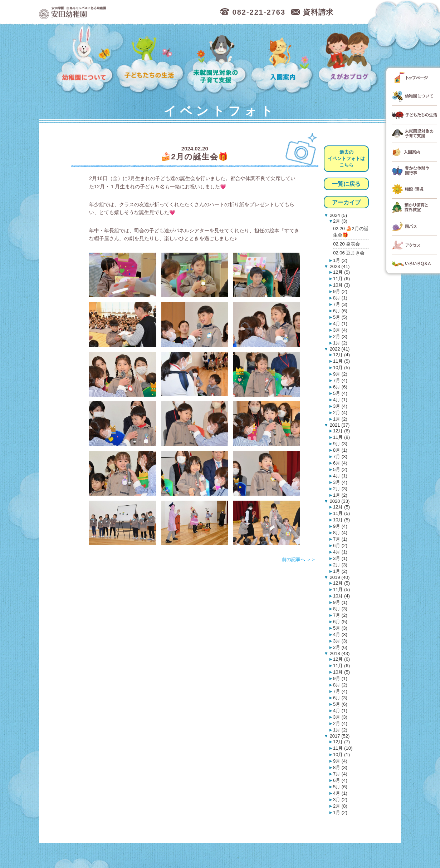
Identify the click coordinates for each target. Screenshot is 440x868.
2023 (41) (339, 266)
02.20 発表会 (346, 244)
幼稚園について (85, 60)
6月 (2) (340, 545)
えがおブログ (349, 60)
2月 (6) (340, 647)
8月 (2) (340, 685)
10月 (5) (341, 368)
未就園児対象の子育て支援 (218, 60)
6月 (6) (340, 311)
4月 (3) (340, 634)
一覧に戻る (346, 184)
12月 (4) (341, 355)
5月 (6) (340, 704)
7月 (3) (340, 304)
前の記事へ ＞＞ (299, 559)
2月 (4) (340, 413)
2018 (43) (339, 653)
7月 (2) (340, 615)
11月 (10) (343, 748)
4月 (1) (340, 324)
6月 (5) (340, 622)
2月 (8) (340, 806)
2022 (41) (339, 349)
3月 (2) (340, 800)
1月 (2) (340, 260)
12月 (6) (341, 431)
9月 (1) (340, 602)
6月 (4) (340, 463)
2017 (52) (339, 736)
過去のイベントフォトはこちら (346, 158)
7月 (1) (340, 539)
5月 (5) (340, 317)
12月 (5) (341, 272)
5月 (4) (340, 393)
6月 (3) (340, 698)
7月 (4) (340, 380)
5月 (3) (340, 628)
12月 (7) (341, 742)
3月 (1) (340, 558)
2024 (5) (338, 215)
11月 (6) (341, 279)
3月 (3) (340, 641)
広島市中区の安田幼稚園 (110, 12)
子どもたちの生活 (150, 60)
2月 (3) (340, 221)
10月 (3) (341, 285)
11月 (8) (341, 437)
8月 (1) (340, 298)
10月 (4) (341, 596)
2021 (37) (339, 425)
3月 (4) (340, 330)
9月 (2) (340, 291)
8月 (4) (340, 533)
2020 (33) (339, 501)
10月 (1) (341, 755)
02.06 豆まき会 (349, 253)
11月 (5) (341, 361)
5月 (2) (340, 469)
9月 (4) (340, 526)
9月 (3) (340, 444)
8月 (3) (340, 609)
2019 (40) (339, 577)
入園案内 (283, 60)
